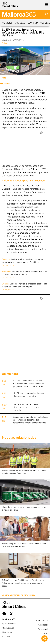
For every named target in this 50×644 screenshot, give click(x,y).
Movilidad (20, 23)
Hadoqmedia (42, 620)
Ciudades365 (8, 628)
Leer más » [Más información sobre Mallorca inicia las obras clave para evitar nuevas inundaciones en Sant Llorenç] (6, 476)
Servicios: (6, 259)
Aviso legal (43, 625)
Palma (5, 43)
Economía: (7, 272)
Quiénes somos (9, 624)
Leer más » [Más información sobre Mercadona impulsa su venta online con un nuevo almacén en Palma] (6, 513)
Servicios (7, 23)
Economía (33, 23)
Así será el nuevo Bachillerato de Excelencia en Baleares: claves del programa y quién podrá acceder (23, 583)
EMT (4, 78)
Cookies (44, 633)
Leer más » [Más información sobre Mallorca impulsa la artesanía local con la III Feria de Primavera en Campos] (6, 549)
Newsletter (7, 632)
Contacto (6, 637)
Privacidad (43, 629)
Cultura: (5, 284)
